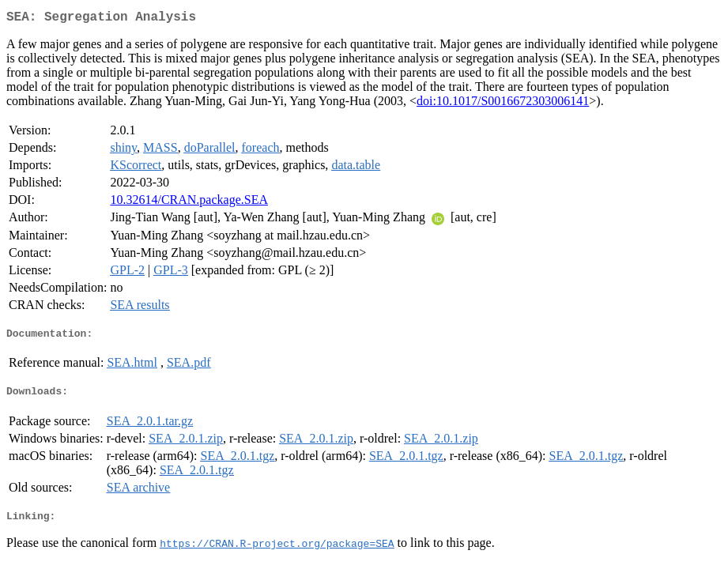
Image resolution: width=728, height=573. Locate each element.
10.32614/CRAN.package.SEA (189, 203)
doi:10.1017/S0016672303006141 (503, 104)
